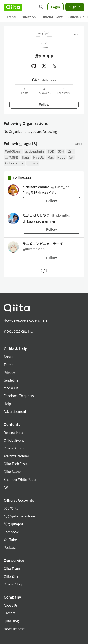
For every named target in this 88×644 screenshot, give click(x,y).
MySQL (38, 157)
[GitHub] (34, 66)
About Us (11, 605)
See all (80, 144)
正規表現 (12, 157)
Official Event (52, 17)
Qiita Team (12, 568)
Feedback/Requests (19, 396)
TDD (51, 151)
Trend (11, 17)
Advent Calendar (16, 456)
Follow (44, 105)
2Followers (63, 91)
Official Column (16, 448)
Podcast (10, 547)
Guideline (11, 380)
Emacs (33, 163)
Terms (8, 365)
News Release (14, 629)
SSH (61, 151)
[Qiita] (13, 7)
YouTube (10, 540)
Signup (75, 7)
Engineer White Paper (20, 479)
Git (71, 157)
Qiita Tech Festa (16, 464)
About (8, 357)
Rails (26, 157)
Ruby (61, 157)
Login (56, 7)
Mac (50, 157)
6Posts (25, 91)
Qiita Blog (11, 621)
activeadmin (35, 151)
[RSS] (54, 66)
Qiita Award (13, 472)
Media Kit (11, 388)
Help (7, 404)
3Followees (44, 91)
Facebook (11, 532)
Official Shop (13, 584)
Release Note (14, 433)
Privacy (9, 372)
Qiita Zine (11, 576)
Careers (10, 613)
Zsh (71, 151)
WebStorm (13, 151)
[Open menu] (76, 34)
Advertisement (15, 411)
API (6, 487)
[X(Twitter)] (44, 66)
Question (29, 17)
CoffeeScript (15, 163)
